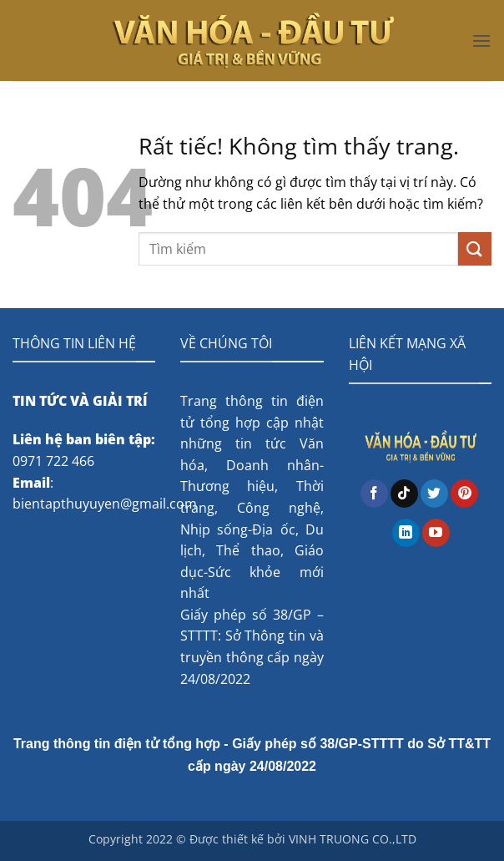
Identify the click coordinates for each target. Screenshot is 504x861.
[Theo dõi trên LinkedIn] (406, 533)
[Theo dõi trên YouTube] (436, 533)
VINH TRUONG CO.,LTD (353, 839)
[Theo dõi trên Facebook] (374, 494)
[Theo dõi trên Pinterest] (464, 494)
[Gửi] (475, 248)
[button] (481, 41)
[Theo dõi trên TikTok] (404, 494)
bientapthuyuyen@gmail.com (105, 504)
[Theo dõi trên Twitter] (434, 494)
